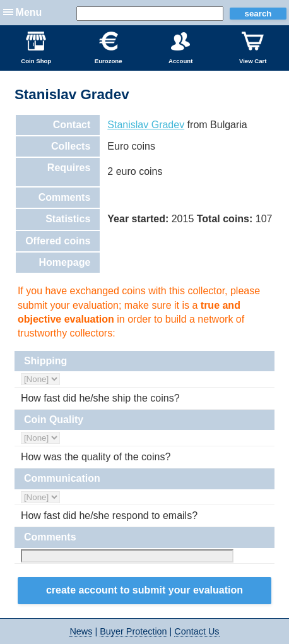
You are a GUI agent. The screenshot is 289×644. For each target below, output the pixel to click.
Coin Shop (36, 48)
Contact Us (197, 631)
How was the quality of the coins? (96, 457)
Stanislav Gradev (146, 125)
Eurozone (109, 48)
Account (180, 48)
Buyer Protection (133, 631)
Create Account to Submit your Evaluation (144, 590)
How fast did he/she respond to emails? (109, 516)
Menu (29, 12)
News (81, 631)
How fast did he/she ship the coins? (100, 398)
